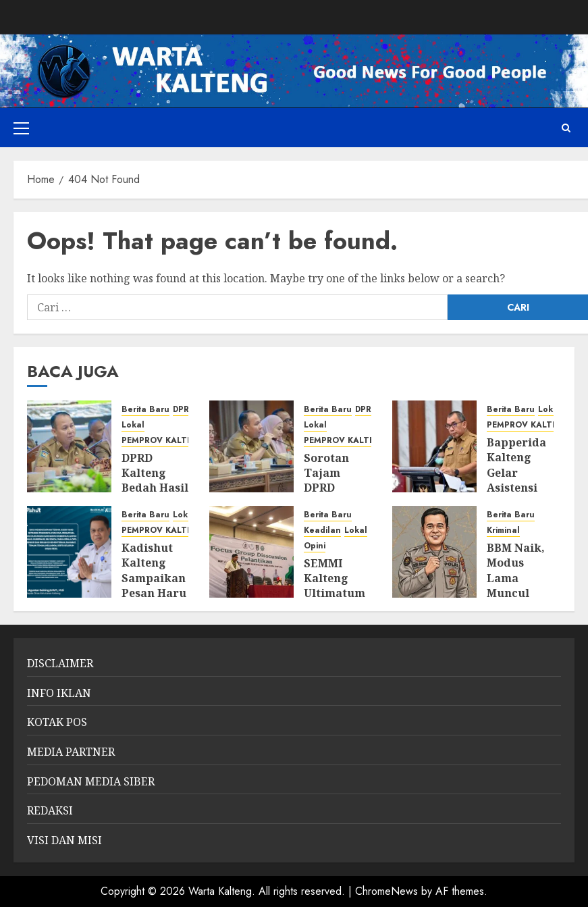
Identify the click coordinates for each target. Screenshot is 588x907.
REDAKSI (50, 810)
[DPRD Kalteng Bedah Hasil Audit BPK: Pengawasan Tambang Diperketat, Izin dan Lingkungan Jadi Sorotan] (69, 446)
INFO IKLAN (59, 693)
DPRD (184, 410)
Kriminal (503, 530)
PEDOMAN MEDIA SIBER (91, 781)
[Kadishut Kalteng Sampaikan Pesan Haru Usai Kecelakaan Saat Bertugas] (69, 552)
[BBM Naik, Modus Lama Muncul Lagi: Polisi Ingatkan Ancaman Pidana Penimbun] (434, 552)
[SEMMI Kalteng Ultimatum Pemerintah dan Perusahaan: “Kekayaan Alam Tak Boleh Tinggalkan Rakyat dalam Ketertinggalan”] (251, 552)
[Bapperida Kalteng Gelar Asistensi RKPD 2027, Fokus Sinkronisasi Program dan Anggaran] (434, 446)
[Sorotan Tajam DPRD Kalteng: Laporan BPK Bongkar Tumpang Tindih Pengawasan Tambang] (251, 446)
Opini (315, 546)
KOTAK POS (57, 722)
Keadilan (322, 530)
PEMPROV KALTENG (164, 441)
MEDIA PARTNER (71, 752)
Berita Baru (145, 410)
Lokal (133, 425)
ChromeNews (386, 891)
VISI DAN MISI (64, 840)
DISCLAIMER (60, 663)
